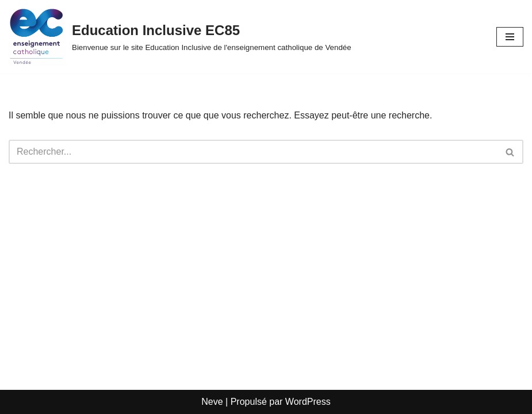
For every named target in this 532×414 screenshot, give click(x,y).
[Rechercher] (253, 152)
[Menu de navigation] (510, 37)
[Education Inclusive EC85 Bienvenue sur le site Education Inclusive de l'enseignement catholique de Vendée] (180, 37)
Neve (212, 402)
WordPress (308, 402)
